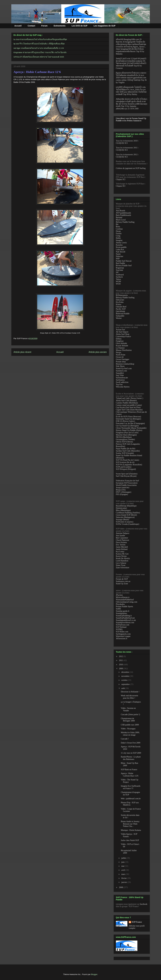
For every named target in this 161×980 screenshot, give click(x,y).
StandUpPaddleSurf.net (125, 618)
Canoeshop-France (123, 336)
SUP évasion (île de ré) (125, 462)
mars (124, 874)
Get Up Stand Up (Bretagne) (127, 426)
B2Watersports (122, 295)
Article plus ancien (98, 352)
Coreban (119, 229)
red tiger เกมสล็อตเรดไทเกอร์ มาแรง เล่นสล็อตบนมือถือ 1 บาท (39, 48)
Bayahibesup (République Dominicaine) (126, 507)
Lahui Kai (120, 250)
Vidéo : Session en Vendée (128, 709)
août (123, 688)
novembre (126, 676)
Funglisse (120, 341)
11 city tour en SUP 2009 (131, 753)
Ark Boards (121, 211)
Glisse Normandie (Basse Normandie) (131, 428)
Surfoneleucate (122, 378)
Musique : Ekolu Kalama (131, 830)
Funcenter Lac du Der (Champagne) (130, 423)
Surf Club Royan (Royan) (126, 476)
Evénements (60, 26)
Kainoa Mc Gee (122, 554)
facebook (144, 904)
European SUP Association (127, 483)
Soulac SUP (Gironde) (125, 453)
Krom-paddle (121, 247)
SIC (117, 272)
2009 (121, 669)
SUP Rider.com (122, 632)
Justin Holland (122, 549)
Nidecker (120, 256)
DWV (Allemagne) (124, 492)
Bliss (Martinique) (123, 510)
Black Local (121, 220)
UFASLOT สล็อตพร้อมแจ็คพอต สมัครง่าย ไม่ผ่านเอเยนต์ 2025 (39, 57)
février (124, 878)
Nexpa (119, 352)
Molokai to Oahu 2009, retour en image (130, 734)
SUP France (137, 922)
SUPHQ (119, 629)
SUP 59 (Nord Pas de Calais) (128, 460)
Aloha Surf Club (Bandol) (126, 401)
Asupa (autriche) (123, 487)
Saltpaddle (120, 316)
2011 (121, 660)
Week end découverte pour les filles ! (129, 697)
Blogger (94, 974)
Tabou (118, 279)
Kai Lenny (120, 552)
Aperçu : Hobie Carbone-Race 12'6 (37, 72)
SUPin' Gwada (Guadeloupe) (128, 524)
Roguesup (120, 268)
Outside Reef (121, 307)
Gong (118, 236)
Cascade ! (125, 739)
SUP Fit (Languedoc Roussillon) (129, 465)
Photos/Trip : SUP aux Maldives (130, 804)
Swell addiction (122, 382)
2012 (121, 656)
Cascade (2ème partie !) (130, 714)
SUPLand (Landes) (124, 467)
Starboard (120, 275)
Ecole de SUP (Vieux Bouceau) (129, 417)
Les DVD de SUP (79, 26)
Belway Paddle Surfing (125, 222)
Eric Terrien (121, 545)
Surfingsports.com (123, 634)
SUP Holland (121, 627)
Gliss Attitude (121, 343)
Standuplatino (122, 613)
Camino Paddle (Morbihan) (127, 403)
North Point (121, 355)
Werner (119, 318)
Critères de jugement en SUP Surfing (131, 168)
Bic (117, 224)
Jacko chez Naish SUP (130, 840)
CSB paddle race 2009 (130, 725)
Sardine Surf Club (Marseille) (128, 451)
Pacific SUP (121, 309)
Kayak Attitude (122, 346)
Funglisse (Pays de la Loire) (127, 433)
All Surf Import (122, 332)
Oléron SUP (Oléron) (124, 442)
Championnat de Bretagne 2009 (128, 720)
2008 (121, 887)
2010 (121, 665)
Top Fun (119, 385)
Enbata (119, 339)
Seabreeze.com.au (123, 581)
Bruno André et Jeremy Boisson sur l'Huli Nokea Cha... (130, 824)
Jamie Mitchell (122, 547)
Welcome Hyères (123, 387)
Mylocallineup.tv (123, 597)
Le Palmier (120, 348)
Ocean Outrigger (123, 359)
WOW (119, 282)
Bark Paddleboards (124, 215)
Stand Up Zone (122, 584)
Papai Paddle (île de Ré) (126, 449)
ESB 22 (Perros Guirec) (125, 421)
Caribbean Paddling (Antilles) (128, 513)
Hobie (118, 238)
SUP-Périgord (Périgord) (126, 469)
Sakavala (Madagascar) (125, 517)
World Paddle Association (126, 485)
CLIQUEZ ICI (122, 143)
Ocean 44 (120, 357)
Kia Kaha (120, 302)
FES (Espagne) (122, 494)
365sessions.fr (122, 639)
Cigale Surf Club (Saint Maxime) (129, 410)
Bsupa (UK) (121, 490)
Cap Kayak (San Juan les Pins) (128, 407)
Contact (31, 26)
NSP (118, 259)
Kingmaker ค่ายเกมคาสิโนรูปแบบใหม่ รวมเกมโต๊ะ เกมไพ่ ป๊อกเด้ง (40, 52)
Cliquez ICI (121, 179)
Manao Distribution (124, 350)
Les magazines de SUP (105, 26)
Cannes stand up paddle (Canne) (129, 405)
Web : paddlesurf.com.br (131, 799)
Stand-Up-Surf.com (124, 369)
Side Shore (120, 366)
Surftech (119, 277)
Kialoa (119, 304)
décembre (126, 672)
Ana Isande (120, 536)
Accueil (18, 26)
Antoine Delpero (123, 533)
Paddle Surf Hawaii (124, 261)
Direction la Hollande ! (130, 692)
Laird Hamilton (122, 561)
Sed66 (118, 609)
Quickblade (121, 311)
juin (123, 862)
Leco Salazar (121, 563)
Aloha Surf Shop (123, 334)
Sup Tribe (120, 375)
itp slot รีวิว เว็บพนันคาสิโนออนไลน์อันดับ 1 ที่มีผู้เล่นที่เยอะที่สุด (39, 44)
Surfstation (120, 380)
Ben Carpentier (122, 538)
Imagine (119, 240)
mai (123, 866)
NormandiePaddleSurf (125, 600)
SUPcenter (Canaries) (125, 522)
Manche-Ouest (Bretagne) (126, 435)
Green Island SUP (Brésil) (126, 515)
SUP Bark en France (129, 770)
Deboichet (120, 300)
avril (123, 870)
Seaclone (120, 270)
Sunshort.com (121, 371)
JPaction (119, 595)
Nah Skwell (121, 252)
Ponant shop (121, 362)
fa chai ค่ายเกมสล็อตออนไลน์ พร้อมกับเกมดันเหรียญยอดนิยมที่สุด (40, 39)
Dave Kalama (121, 542)
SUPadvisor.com (123, 625)
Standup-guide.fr (123, 611)
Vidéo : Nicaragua (128, 729)
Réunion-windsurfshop (125, 364)
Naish (118, 254)
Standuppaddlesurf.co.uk (126, 620)
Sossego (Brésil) (123, 520)
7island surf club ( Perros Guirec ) (130, 398)
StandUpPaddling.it (124, 616)
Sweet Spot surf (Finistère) (127, 474)
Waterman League (123, 636)
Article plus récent (22, 352)
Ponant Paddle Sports (125, 606)
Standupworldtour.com (125, 623)
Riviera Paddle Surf (124, 266)
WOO (118, 284)
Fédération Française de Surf (127, 481)
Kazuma (119, 245)
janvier (124, 882)
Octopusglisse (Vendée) (125, 439)
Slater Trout (121, 565)
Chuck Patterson (123, 540)
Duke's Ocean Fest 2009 (131, 743)
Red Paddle (120, 263)
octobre (125, 680)
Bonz (118, 227)
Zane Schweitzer (123, 568)
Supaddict (120, 373)
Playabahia (120, 604)
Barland (119, 217)
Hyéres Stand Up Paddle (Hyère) (129, 430)
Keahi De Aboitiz (123, 558)
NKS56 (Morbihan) (124, 437)
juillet (124, 858)
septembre (126, 684)
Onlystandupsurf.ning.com (127, 602)
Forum (44, 26)
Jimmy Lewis (121, 243)
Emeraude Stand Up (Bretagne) (129, 419)
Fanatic (119, 233)
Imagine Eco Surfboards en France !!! (131, 787)
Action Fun (120, 330)
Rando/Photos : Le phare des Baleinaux (131, 758)
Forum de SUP (122, 579)
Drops (118, 231)
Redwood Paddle (123, 314)
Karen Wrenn (121, 556)
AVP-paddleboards (124, 213)
